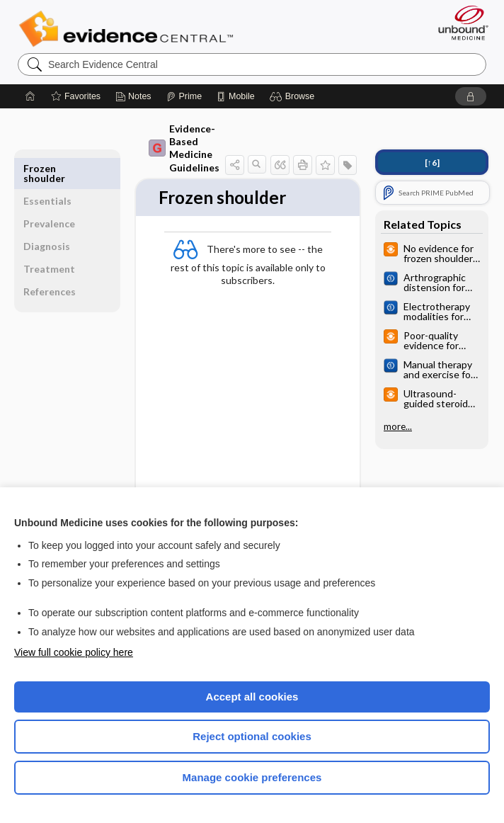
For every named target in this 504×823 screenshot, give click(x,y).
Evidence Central (129, 29)
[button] (294, 96)
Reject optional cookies (252, 736)
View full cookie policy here (74, 652)
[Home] (30, 96)
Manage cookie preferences (252, 777)
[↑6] (432, 163)
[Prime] (184, 96)
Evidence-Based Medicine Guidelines (184, 148)
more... (398, 426)
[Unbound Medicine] (459, 23)
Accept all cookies (252, 697)
